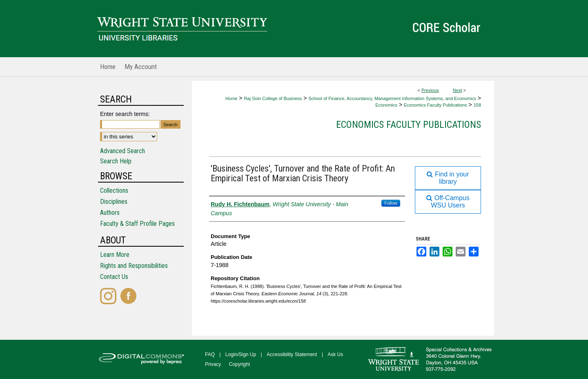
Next (458, 90)
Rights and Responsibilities (134, 266)
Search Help (116, 161)
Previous (430, 90)
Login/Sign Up (241, 354)
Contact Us (114, 277)
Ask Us (335, 354)
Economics (386, 105)
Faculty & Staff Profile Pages (137, 224)
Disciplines (114, 202)
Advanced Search (122, 151)
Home (231, 98)
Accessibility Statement (292, 354)
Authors (110, 213)
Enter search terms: (125, 114)
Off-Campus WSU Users (448, 202)
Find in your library (448, 178)
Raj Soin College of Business (273, 98)
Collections (114, 191)
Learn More (115, 255)
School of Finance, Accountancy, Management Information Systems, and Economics (392, 98)
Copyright (239, 364)
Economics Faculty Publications (435, 105)
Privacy (213, 364)
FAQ (210, 354)
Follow (391, 203)
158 (477, 105)
